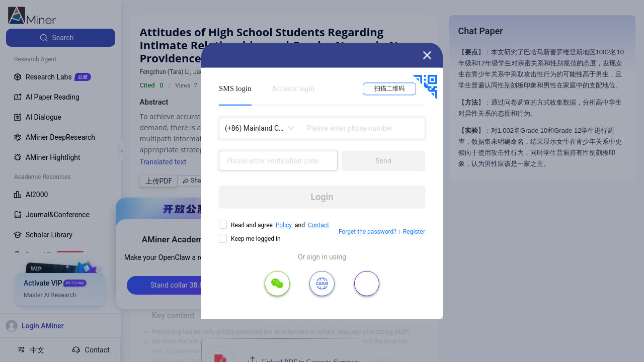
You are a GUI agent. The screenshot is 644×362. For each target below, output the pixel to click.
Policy (284, 225)
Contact (318, 225)
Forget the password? (368, 232)
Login (322, 197)
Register (414, 232)
